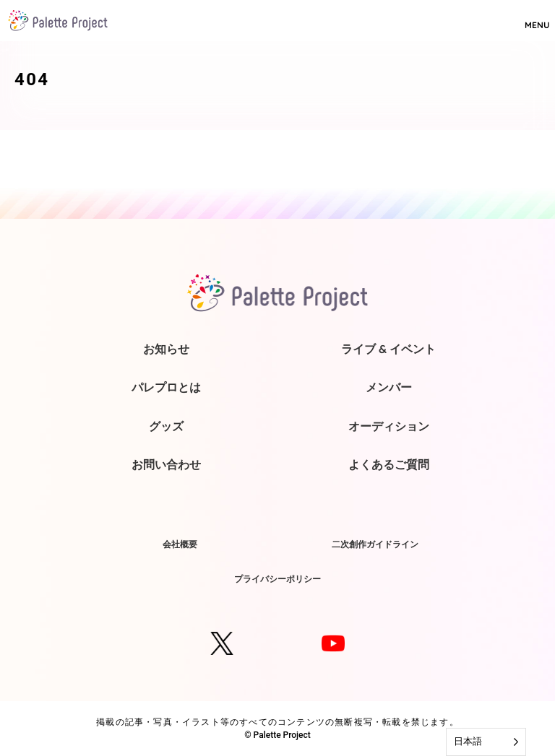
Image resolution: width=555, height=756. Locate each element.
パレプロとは (166, 387)
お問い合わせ (166, 464)
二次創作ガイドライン (375, 544)
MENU (537, 19)
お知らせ (166, 349)
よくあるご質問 (389, 464)
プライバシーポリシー (277, 579)
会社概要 (180, 544)
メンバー (389, 387)
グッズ (166, 426)
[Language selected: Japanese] (486, 742)
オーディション (389, 426)
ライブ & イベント (388, 349)
